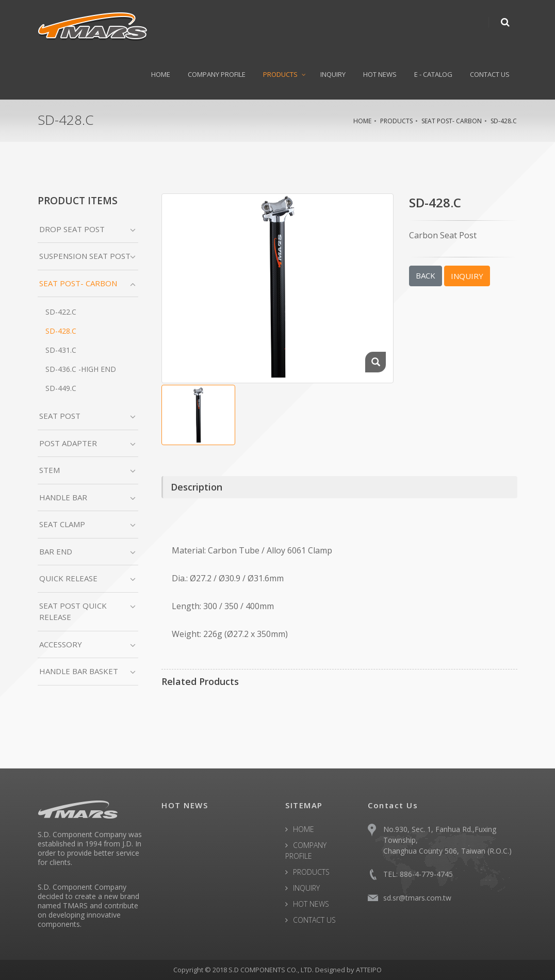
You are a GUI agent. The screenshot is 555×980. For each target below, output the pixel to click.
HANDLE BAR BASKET (79, 671)
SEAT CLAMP (62, 524)
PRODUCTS (280, 74)
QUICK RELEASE (68, 578)
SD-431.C (61, 350)
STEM (50, 470)
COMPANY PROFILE (217, 74)
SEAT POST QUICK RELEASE (73, 611)
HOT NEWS (380, 74)
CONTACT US (490, 74)
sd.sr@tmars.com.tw (417, 898)
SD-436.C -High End (81, 369)
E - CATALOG (433, 74)
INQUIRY (333, 74)
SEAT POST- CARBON (452, 121)
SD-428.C (504, 121)
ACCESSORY (61, 644)
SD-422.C (61, 312)
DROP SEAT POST (72, 229)
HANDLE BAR (63, 497)
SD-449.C (61, 388)
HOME (161, 74)
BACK (426, 275)
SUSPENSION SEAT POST (85, 256)
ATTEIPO (369, 970)
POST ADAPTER (68, 443)
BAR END (56, 551)
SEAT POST (60, 416)
